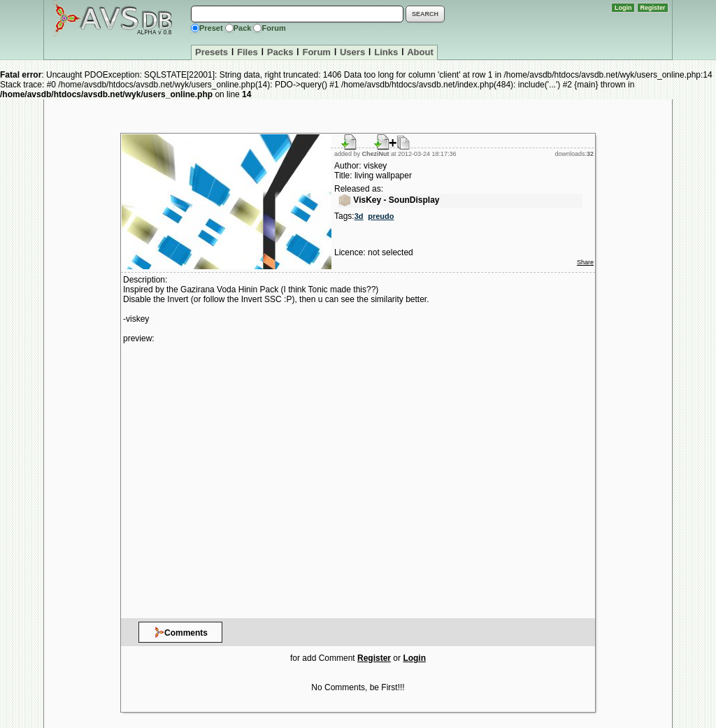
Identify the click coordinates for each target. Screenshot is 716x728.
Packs (280, 52)
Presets (212, 52)
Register (653, 8)
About (420, 52)
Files (248, 52)
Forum (273, 28)
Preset (211, 28)
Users (352, 52)
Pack (243, 28)
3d (359, 216)
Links (386, 52)
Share (585, 262)
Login (623, 8)
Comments (180, 632)
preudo (381, 216)
